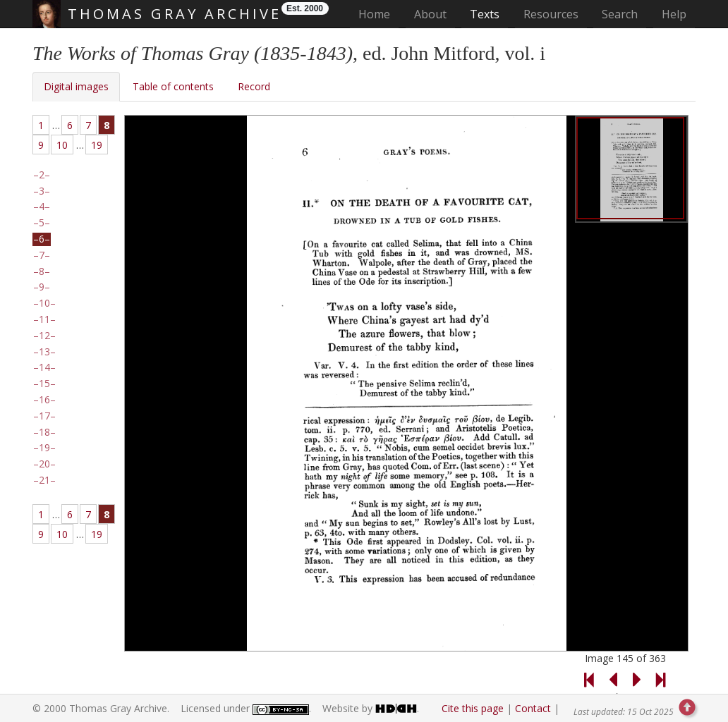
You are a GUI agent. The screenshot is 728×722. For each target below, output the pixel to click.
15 (44, 384)
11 (44, 319)
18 (44, 432)
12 (44, 336)
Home (378, 14)
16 (44, 400)
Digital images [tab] (76, 86)
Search (620, 14)
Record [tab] (254, 86)
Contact (533, 708)
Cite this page (473, 708)
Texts (485, 14)
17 (44, 416)
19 (97, 145)
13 (44, 352)
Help (674, 14)
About (430, 14)
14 (44, 367)
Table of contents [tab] (173, 86)
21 (44, 480)
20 (44, 464)
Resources (551, 14)
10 (62, 145)
